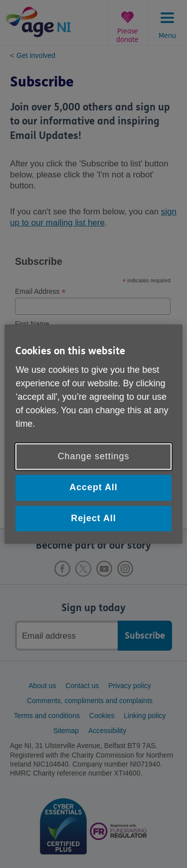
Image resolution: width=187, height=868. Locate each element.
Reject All (93, 518)
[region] (93, 434)
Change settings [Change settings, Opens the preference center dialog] (94, 457)
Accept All (93, 488)
